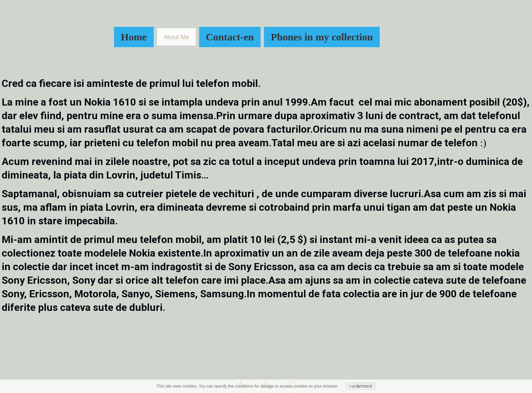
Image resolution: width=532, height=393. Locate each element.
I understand (360, 386)
